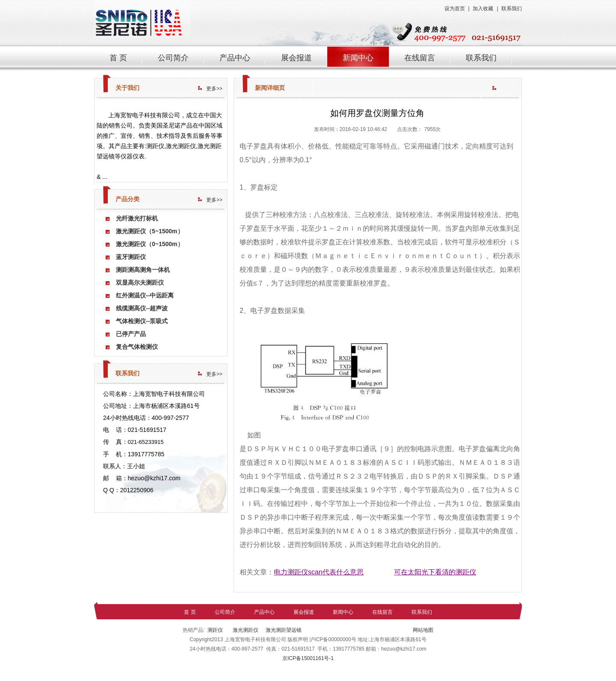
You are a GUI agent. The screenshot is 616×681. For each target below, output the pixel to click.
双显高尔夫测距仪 (140, 283)
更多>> (214, 89)
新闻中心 (358, 58)
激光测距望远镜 (284, 630)
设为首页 (455, 9)
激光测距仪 (245, 630)
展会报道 (296, 58)
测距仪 (215, 630)
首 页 (118, 58)
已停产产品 (131, 334)
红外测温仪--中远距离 (145, 295)
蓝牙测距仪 (131, 257)
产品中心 (235, 58)
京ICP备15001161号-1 (308, 658)
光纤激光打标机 (137, 218)
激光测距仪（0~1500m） (150, 244)
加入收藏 (483, 9)
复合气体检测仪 (137, 347)
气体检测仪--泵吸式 (142, 321)
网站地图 (422, 630)
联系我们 (512, 9)
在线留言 (420, 58)
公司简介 (173, 58)
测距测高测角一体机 (143, 270)
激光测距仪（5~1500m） (150, 231)
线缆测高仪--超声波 (142, 308)
